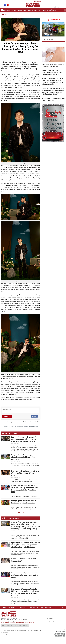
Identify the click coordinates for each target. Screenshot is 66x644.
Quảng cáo (63, 7)
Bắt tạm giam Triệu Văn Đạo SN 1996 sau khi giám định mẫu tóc (24, 502)
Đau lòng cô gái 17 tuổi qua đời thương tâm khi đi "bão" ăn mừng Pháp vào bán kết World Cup (52, 72)
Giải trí (33, 10)
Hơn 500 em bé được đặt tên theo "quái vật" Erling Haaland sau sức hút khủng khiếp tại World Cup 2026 (25, 489)
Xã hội (28, 10)
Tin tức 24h (18, 625)
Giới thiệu (9, 625)
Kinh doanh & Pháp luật (12, 10)
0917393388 (5, 632)
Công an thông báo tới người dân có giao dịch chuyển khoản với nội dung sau (25, 457)
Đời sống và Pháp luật (47, 39)
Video (48, 10)
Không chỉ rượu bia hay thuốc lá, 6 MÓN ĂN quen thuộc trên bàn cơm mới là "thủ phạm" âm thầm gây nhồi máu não (25, 592)
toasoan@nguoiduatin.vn (8, 634)
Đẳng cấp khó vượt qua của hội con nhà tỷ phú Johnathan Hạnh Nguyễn (25, 473)
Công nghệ (43, 10)
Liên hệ (53, 7)
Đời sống (23, 10)
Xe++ (37, 10)
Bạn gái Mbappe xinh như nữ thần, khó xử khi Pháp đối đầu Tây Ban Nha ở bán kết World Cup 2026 (25, 439)
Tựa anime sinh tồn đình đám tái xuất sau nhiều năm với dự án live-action (25, 575)
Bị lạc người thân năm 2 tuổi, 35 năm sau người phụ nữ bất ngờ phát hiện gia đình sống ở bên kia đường (26, 545)
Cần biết (53, 10)
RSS (3, 625)
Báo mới (25, 625)
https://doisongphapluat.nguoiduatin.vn (9, 619)
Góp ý (58, 7)
